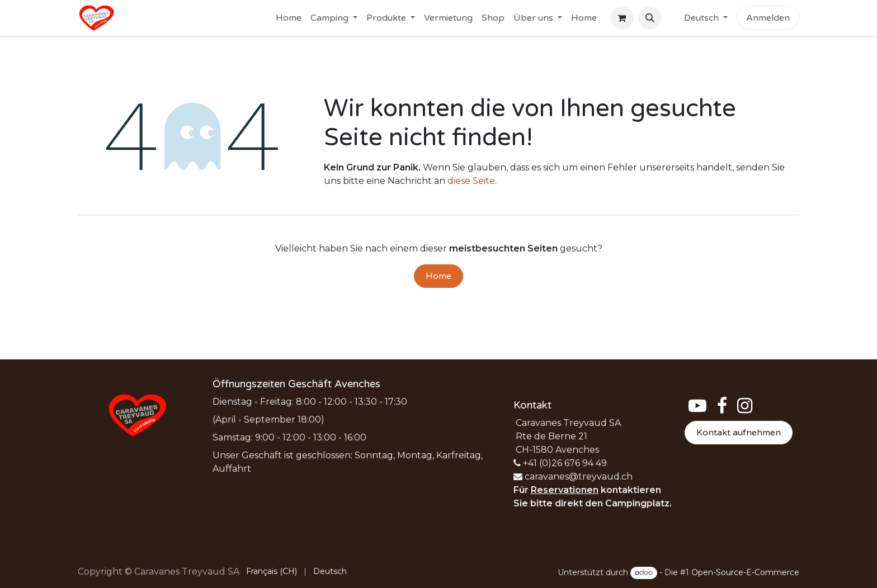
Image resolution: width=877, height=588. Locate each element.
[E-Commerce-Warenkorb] (622, 18)
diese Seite (471, 181)
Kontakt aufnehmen (739, 433)
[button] (650, 18)
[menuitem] (289, 18)
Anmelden (768, 18)
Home (438, 276)
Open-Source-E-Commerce (745, 572)
